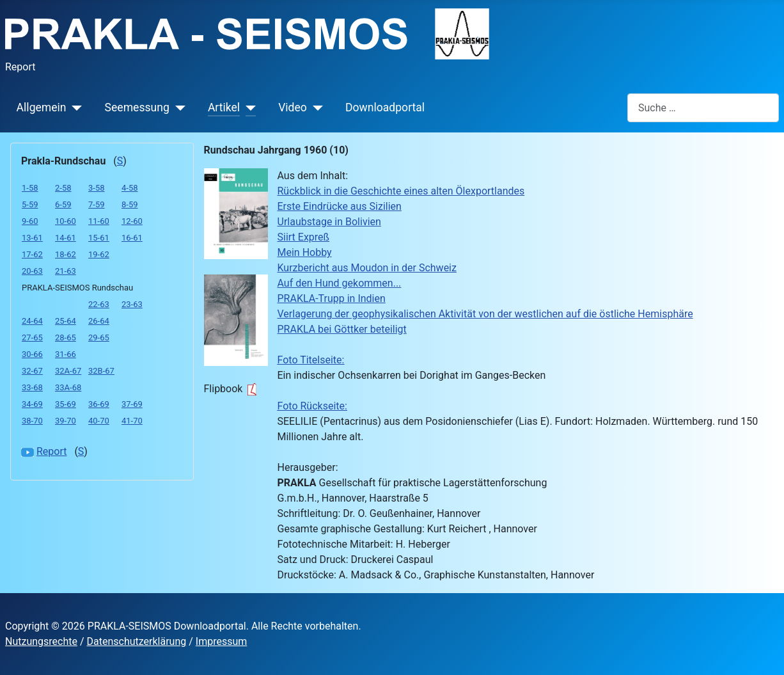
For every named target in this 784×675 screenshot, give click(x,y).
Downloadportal (385, 107)
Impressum (222, 641)
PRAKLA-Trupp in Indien (332, 298)
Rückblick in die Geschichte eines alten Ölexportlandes (401, 191)
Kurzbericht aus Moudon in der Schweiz (367, 268)
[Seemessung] (177, 107)
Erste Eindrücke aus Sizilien (340, 206)
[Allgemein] (74, 107)
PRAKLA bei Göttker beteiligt (342, 329)
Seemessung (137, 107)
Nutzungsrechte (41, 641)
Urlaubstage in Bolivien (329, 222)
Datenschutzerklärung (137, 641)
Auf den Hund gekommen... (340, 283)
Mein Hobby (305, 252)
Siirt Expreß (304, 237)
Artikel (224, 107)
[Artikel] (248, 107)
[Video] (315, 107)
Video (293, 107)
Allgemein (42, 107)
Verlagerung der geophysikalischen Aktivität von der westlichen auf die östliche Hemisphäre (485, 314)
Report (52, 451)
